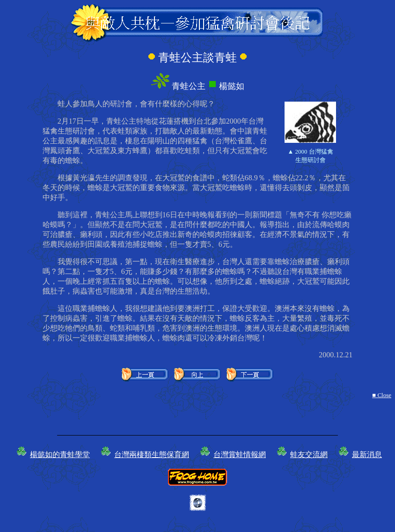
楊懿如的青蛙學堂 (60, 454)
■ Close (382, 395)
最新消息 (367, 454)
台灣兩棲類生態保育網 (152, 454)
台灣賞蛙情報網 (240, 454)
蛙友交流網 (309, 454)
